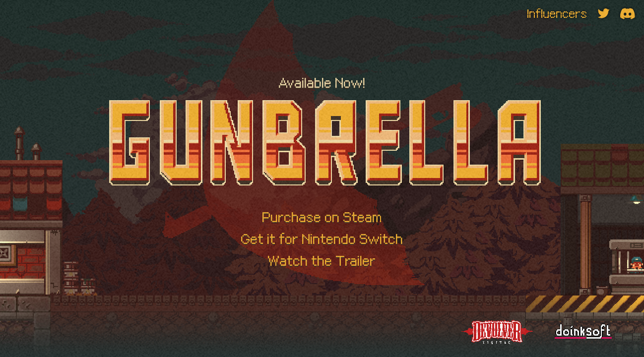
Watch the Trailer (322, 260)
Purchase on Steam (322, 217)
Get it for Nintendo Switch (322, 238)
